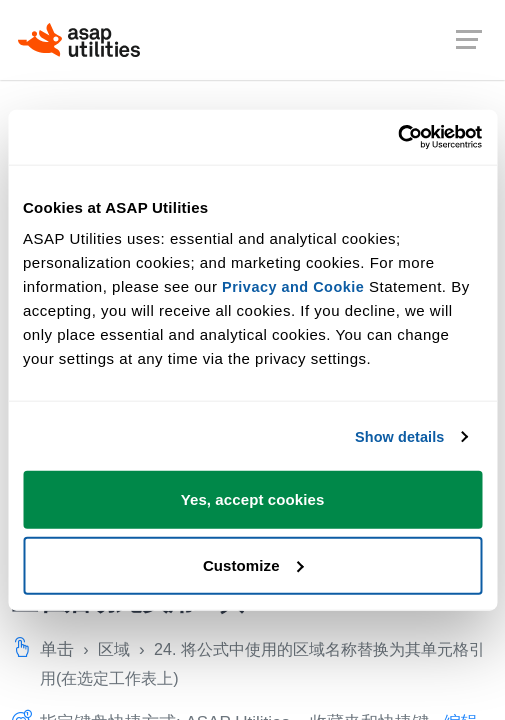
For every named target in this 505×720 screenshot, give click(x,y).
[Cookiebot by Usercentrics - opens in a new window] (394, 137)
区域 (116, 649)
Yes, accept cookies (253, 499)
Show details (397, 436)
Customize (253, 565)
